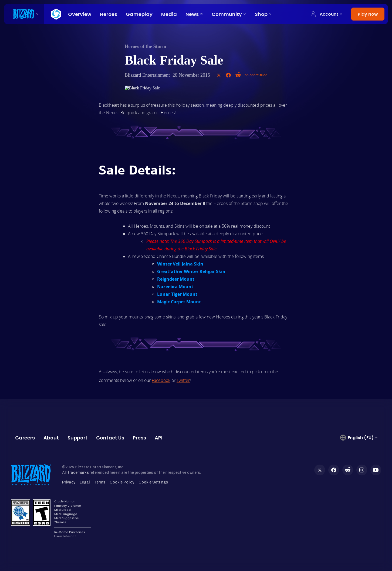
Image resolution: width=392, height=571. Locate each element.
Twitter (183, 380)
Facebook (161, 380)
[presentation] (24, 14)
